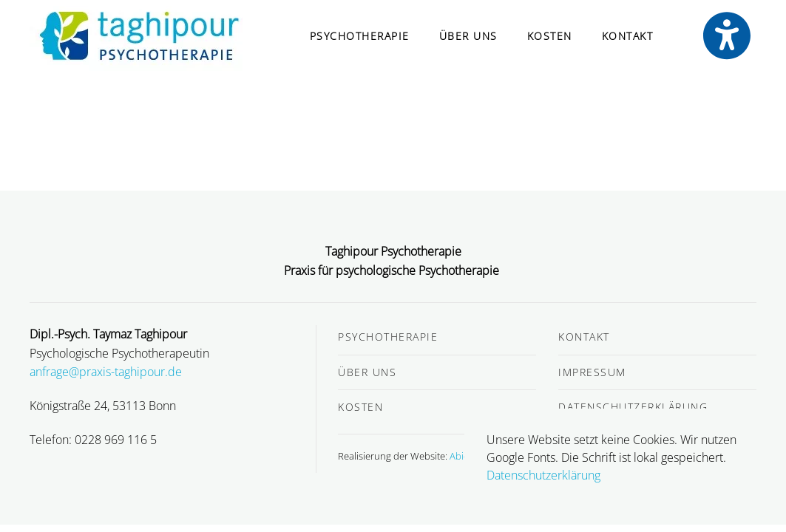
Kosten (550, 36)
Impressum (592, 372)
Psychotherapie (360, 36)
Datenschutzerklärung (633, 407)
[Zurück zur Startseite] (139, 36)
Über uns (468, 36)
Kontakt (628, 36)
